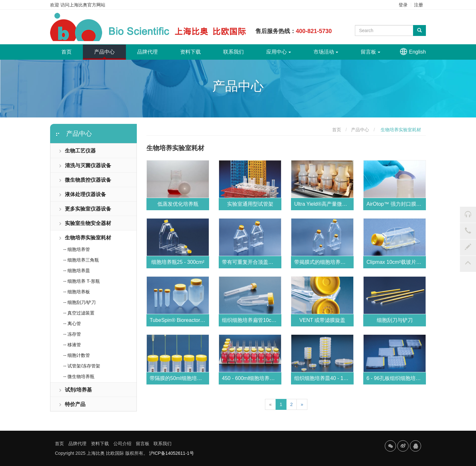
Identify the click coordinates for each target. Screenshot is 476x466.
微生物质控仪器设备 (85, 180)
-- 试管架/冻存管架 (82, 366)
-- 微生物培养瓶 (79, 376)
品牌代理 (147, 52)
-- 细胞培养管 (77, 249)
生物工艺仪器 (77, 151)
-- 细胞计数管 (77, 355)
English (418, 52)
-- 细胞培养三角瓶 (81, 260)
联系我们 (234, 52)
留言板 (370, 52)
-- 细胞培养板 (77, 292)
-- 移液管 (72, 345)
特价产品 (72, 404)
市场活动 (326, 52)
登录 (403, 5)
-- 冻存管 (72, 334)
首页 (72, 49)
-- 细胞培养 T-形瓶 (82, 281)
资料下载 (190, 52)
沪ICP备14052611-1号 (172, 453)
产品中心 (104, 52)
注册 (419, 5)
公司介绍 (122, 444)
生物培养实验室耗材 (85, 238)
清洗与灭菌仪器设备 (85, 165)
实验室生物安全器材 (85, 223)
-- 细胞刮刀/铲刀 (79, 302)
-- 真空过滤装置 (79, 313)
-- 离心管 (72, 324)
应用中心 (279, 52)
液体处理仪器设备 (82, 194)
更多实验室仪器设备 (85, 209)
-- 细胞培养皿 (77, 271)
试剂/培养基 (75, 390)
